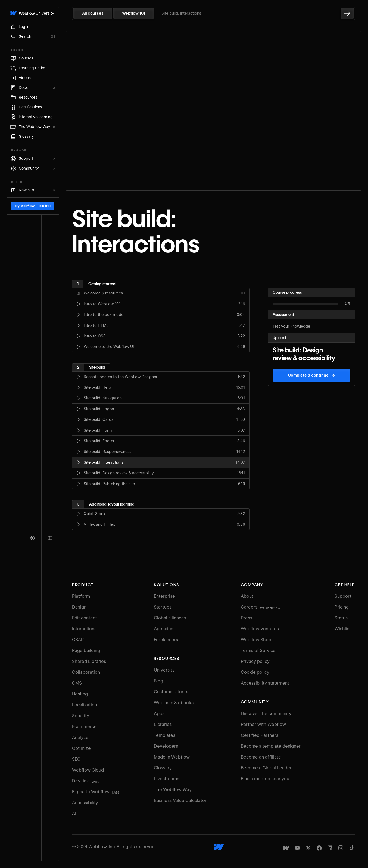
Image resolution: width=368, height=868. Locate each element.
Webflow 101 (149, 13)
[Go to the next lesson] (347, 13)
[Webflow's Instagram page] (341, 839)
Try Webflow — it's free (40, 841)
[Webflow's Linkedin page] (330, 839)
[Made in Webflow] (286, 839)
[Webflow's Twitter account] (308, 839)
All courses (108, 13)
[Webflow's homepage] (227, 838)
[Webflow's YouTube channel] (297, 839)
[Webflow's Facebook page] (319, 839)
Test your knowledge (291, 318)
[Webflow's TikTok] (352, 839)
